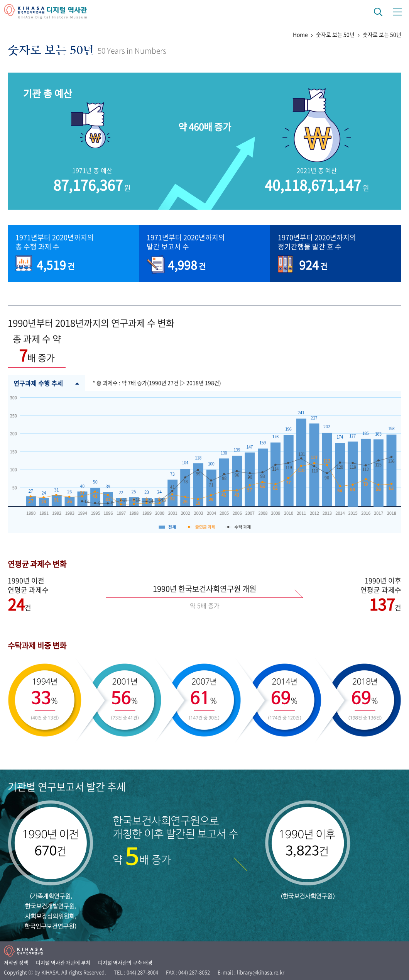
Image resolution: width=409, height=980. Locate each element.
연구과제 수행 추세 (46, 383)
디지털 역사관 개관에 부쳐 (63, 962)
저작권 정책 (16, 962)
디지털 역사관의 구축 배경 (125, 962)
